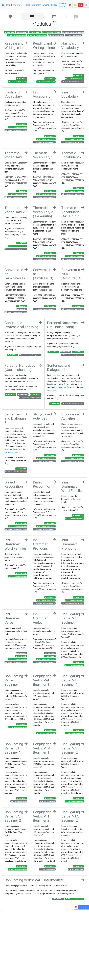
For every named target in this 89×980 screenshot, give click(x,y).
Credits (46, 5)
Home (27, 5)
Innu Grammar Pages (63, 387)
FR (86, 5)
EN (81, 5)
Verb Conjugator (11, 452)
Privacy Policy (63, 5)
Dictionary (36, 5)
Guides (54, 5)
